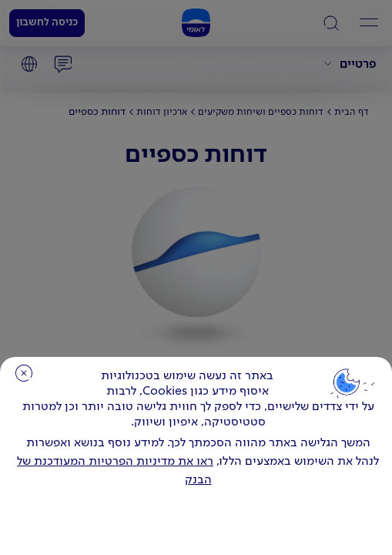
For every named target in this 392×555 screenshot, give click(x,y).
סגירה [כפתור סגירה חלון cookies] (24, 373)
